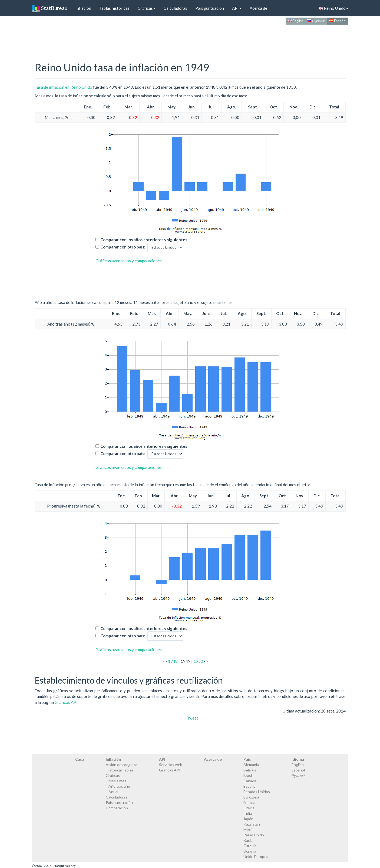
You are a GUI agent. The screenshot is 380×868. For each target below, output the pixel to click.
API (237, 8)
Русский (316, 21)
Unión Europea (256, 857)
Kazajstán (252, 824)
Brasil (248, 775)
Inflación (83, 8)
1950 (198, 661)
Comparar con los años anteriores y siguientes (144, 240)
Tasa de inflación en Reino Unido (63, 87)
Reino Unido (333, 8)
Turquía (250, 846)
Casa (80, 759)
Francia (249, 802)
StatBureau (50, 8)
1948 (173, 661)
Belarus (250, 770)
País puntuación (210, 8)
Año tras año (119, 786)
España (250, 786)
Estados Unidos (257, 792)
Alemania (251, 765)
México (250, 829)
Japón (248, 819)
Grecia (249, 808)
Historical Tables (120, 770)
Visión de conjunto (122, 765)
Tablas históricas (114, 8)
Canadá (250, 781)
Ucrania (250, 851)
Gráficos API (66, 702)
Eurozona (251, 797)
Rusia (248, 840)
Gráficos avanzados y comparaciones (129, 261)
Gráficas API (170, 770)
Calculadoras (175, 8)
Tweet (193, 718)
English (295, 21)
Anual (113, 792)
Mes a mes (117, 781)
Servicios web (171, 765)
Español (338, 21)
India (248, 813)
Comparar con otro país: (123, 247)
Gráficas (147, 8)
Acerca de (258, 8)
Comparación (117, 808)
